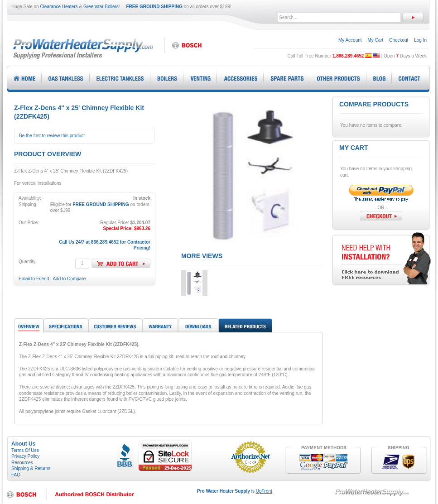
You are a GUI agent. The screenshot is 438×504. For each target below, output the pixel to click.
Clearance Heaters (59, 7)
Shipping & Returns (31, 468)
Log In (420, 40)
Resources (22, 463)
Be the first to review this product (52, 136)
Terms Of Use (25, 450)
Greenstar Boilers (101, 7)
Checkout (399, 40)
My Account (350, 40)
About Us (23, 444)
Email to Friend (34, 279)
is (235, 491)
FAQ (16, 475)
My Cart (375, 40)
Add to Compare (69, 279)
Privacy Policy (25, 456)
